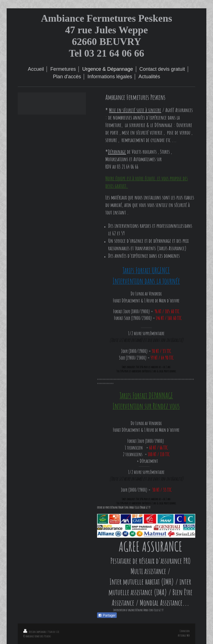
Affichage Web (184, 635)
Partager (107, 615)
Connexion (185, 631)
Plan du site (54, 632)
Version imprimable (35, 632)
